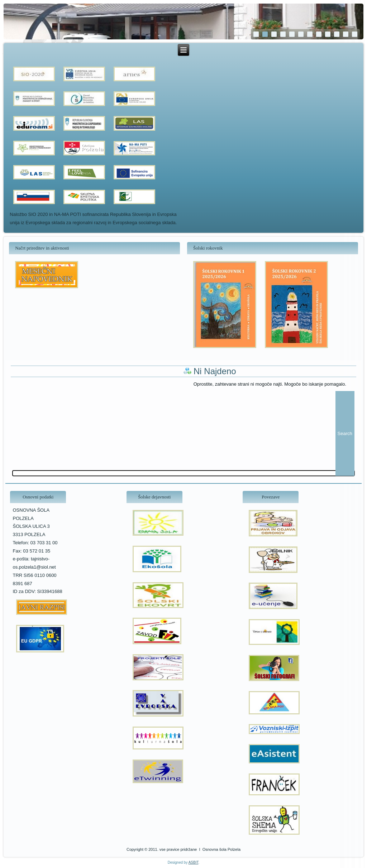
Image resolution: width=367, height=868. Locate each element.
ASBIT (194, 862)
